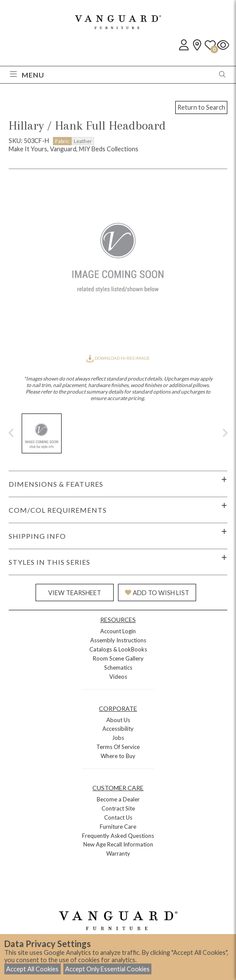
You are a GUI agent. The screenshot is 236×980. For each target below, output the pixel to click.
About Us (118, 720)
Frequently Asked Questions (118, 836)
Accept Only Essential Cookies (107, 969)
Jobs (118, 738)
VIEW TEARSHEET (75, 593)
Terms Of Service (118, 747)
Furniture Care (118, 827)
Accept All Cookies (32, 969)
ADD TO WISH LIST (157, 593)
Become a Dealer (118, 799)
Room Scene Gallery (118, 658)
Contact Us (118, 817)
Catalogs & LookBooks (118, 649)
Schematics (118, 667)
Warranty (118, 853)
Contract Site (118, 808)
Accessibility (118, 729)
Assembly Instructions (118, 640)
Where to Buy (118, 756)
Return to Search (201, 107)
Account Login (118, 631)
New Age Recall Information (118, 844)
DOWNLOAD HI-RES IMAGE (118, 358)
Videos (118, 677)
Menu (27, 75)
